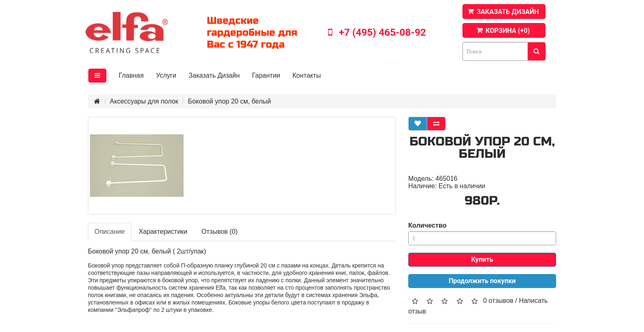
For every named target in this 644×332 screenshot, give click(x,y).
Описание (110, 232)
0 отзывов (498, 301)
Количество (427, 225)
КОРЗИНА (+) (508, 31)
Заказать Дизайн (214, 75)
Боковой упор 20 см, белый (229, 101)
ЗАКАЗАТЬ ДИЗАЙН (508, 12)
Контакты (307, 75)
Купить (482, 259)
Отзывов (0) (219, 232)
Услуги (166, 75)
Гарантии (266, 75)
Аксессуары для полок (144, 101)
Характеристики (163, 232)
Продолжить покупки (482, 281)
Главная (131, 75)
